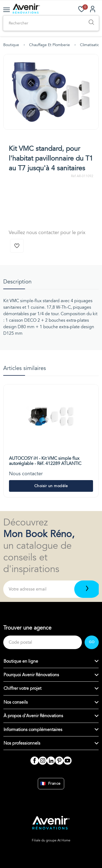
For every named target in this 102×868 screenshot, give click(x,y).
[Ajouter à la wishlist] (17, 246)
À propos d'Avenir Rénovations (33, 716)
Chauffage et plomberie (50, 45)
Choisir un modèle (51, 486)
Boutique (11, 45)
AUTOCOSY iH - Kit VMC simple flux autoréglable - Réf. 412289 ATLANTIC (45, 461)
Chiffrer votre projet (22, 688)
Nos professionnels (22, 743)
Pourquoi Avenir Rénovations (31, 675)
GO (92, 642)
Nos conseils (16, 702)
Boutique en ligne (21, 661)
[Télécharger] (87, 589)
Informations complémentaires (33, 730)
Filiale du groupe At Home (51, 840)
